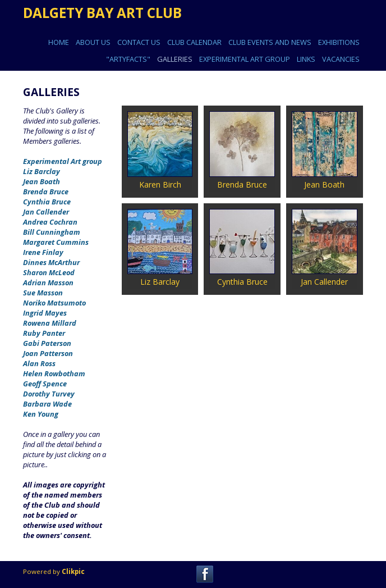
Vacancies (341, 59)
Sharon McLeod (49, 272)
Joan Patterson (48, 353)
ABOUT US (93, 42)
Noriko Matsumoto (54, 303)
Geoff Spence (45, 384)
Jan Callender (46, 212)
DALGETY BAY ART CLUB (102, 13)
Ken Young (41, 414)
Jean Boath (42, 181)
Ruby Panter (44, 333)
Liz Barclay (42, 171)
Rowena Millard (50, 323)
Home (59, 42)
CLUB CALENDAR (194, 42)
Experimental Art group (63, 161)
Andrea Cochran (50, 222)
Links (306, 59)
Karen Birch (160, 184)
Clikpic (73, 571)
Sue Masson (43, 293)
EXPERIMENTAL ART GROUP (245, 59)
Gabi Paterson (47, 343)
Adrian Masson (48, 282)
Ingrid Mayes (45, 313)
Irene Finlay (43, 252)
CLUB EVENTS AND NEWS (270, 42)
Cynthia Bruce (47, 202)
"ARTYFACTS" (128, 59)
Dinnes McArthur (51, 262)
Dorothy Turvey (49, 394)
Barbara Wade (47, 404)
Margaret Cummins (56, 242)
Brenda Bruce (46, 192)
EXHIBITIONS (339, 42)
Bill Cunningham (52, 232)
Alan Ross (39, 363)
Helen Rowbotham (54, 373)
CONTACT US (139, 42)
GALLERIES (175, 59)
